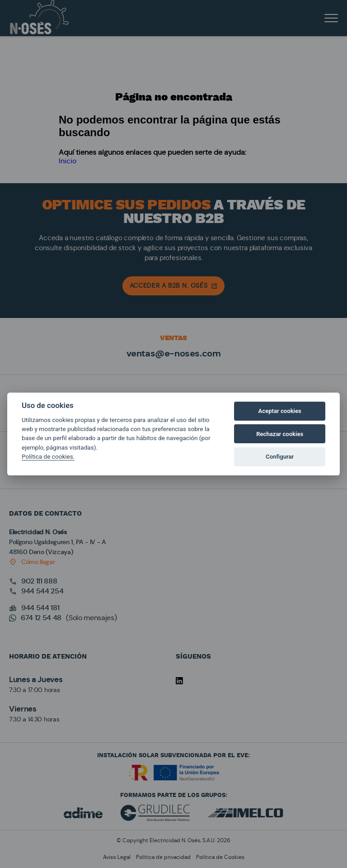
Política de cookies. (48, 456)
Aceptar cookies (280, 411)
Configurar (280, 457)
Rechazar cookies (280, 434)
